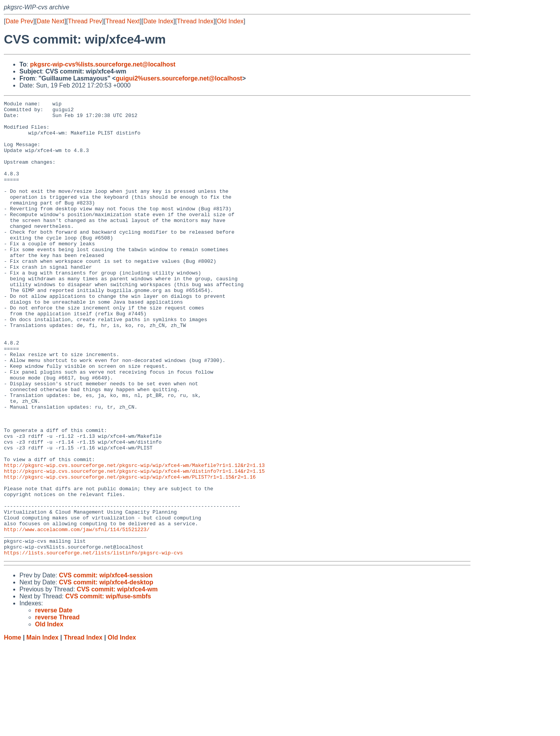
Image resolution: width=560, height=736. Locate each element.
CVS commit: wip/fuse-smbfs (108, 687)
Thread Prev (85, 21)
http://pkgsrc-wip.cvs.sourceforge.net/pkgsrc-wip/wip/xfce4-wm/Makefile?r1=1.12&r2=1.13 (134, 538)
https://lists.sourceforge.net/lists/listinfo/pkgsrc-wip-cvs (93, 643)
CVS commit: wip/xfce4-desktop (106, 673)
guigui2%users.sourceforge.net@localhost (179, 78)
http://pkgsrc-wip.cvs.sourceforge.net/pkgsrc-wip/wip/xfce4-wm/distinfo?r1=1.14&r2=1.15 (134, 545)
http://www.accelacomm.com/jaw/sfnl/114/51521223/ (77, 615)
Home (12, 728)
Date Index (158, 21)
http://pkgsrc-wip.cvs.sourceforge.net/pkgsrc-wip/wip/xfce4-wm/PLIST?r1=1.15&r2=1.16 (130, 552)
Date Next (50, 21)
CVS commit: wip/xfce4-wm (117, 680)
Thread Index (195, 21)
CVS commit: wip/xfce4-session (106, 666)
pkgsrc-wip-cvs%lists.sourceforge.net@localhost (103, 64)
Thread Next (122, 21)
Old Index (230, 21)
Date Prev (19, 21)
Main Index (43, 728)
